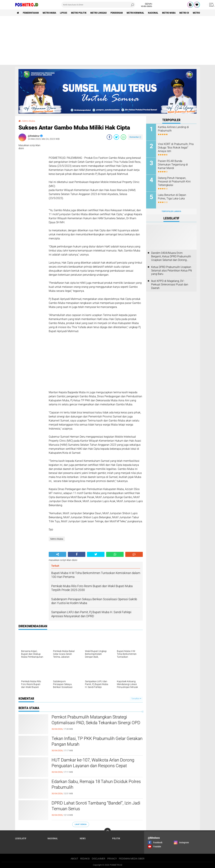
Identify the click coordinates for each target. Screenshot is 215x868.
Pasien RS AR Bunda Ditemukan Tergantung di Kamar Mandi (173, 165)
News (83, 838)
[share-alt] (57, 554)
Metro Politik (79, 13)
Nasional (153, 13)
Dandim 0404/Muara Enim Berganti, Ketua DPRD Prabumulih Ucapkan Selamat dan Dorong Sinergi (171, 257)
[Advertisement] (107, 41)
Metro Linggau (99, 13)
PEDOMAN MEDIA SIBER (132, 859)
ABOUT (74, 859)
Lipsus (64, 13)
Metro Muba (49, 13)
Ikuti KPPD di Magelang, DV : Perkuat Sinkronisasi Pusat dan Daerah (170, 284)
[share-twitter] (116, 137)
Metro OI (184, 13)
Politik (116, 838)
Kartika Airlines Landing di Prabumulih (173, 129)
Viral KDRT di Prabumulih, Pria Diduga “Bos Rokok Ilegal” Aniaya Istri (176, 148)
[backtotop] (107, 831)
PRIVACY (112, 859)
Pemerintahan (31, 13)
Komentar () (135, 137)
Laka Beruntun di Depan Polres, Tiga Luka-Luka (172, 197)
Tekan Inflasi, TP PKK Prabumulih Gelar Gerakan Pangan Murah (97, 741)
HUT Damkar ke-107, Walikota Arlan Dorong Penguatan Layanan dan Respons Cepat (93, 763)
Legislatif (21, 838)
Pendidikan (117, 13)
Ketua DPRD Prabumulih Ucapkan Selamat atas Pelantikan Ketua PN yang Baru (171, 271)
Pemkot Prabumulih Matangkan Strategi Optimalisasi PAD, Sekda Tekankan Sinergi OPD (96, 720)
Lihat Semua (81, 824)
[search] (98, 5)
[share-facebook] (109, 137)
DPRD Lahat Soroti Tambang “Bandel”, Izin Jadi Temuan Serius (96, 806)
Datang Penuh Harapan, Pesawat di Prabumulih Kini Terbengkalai (174, 182)
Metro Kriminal (135, 13)
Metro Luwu (199, 13)
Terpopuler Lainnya (171, 211)
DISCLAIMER (99, 859)
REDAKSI (85, 859)
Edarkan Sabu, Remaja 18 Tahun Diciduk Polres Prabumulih (96, 784)
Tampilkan (136, 699)
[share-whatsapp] (123, 137)
